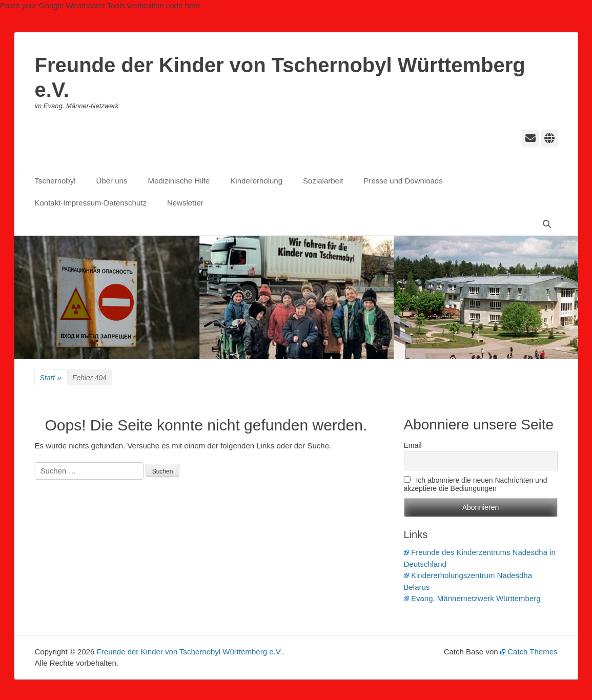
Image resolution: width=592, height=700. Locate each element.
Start (51, 378)
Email (413, 445)
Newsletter (185, 203)
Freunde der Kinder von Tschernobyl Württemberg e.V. (190, 652)
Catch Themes (529, 652)
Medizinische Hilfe (179, 181)
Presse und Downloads (403, 181)
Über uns (112, 181)
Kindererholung (256, 181)
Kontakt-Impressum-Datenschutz (91, 203)
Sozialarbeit (323, 181)
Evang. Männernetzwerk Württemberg (472, 598)
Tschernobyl (55, 181)
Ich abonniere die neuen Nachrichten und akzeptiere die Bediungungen (476, 484)
